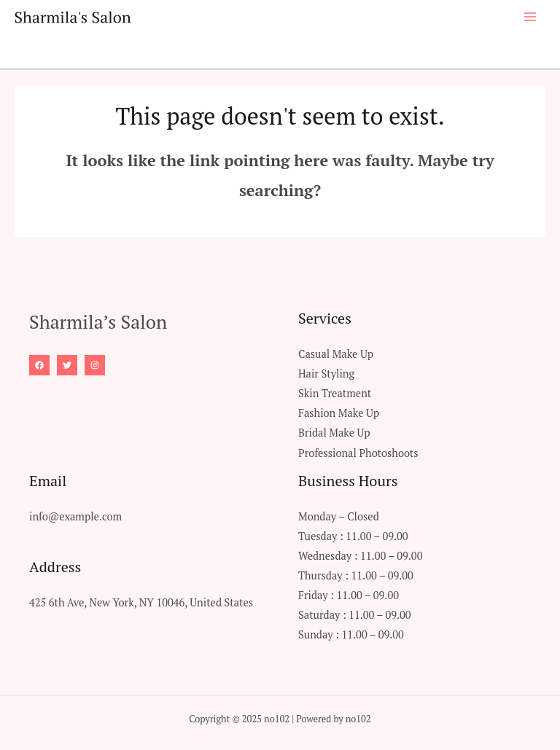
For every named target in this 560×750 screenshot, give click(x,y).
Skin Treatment (335, 393)
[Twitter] (67, 365)
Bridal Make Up (334, 433)
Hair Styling (326, 374)
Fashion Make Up (339, 413)
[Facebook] (39, 365)
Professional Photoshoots (358, 453)
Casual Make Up (336, 354)
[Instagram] (95, 365)
